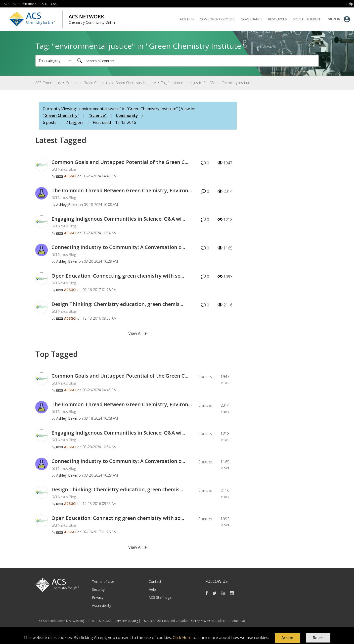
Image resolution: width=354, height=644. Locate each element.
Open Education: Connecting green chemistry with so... (118, 276)
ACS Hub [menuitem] (187, 19)
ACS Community (48, 83)
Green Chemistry (97, 83)
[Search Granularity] (55, 61)
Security (98, 589)
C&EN (44, 4)
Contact (155, 581)
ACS (6, 4)
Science (72, 83)
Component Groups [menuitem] (217, 19)
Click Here (182, 638)
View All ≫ (138, 333)
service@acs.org (126, 621)
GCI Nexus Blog (64, 169)
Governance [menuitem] (251, 19)
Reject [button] (318, 638)
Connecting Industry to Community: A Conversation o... (118, 247)
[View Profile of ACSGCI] (70, 176)
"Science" (98, 115)
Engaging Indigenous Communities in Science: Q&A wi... (118, 219)
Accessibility (102, 605)
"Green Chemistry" (61, 115)
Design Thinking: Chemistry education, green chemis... (117, 304)
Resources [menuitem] (278, 19)
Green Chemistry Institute (136, 83)
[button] (287, 638)
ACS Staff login (160, 597)
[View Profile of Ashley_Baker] (67, 205)
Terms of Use (103, 581)
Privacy (98, 597)
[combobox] (196, 61)
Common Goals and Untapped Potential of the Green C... (120, 162)
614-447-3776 (201, 621)
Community (127, 115)
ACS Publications (24, 4)
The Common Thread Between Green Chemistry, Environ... (122, 190)
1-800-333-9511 (152, 621)
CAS (54, 4)
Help (152, 589)
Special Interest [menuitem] (307, 19)
